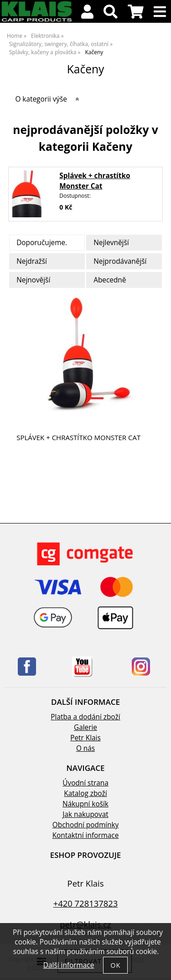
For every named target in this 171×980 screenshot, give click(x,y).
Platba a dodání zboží (85, 717)
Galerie (85, 727)
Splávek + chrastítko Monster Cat (78, 438)
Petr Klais (85, 738)
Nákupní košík (85, 804)
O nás (85, 748)
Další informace (69, 965)
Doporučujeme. (42, 243)
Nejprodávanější (120, 261)
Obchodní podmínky (85, 825)
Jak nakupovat (85, 814)
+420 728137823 (86, 903)
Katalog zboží (85, 793)
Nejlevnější (111, 243)
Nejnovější (33, 280)
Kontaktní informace (86, 835)
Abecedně (110, 280)
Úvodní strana (85, 783)
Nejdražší (32, 261)
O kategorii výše (41, 99)
